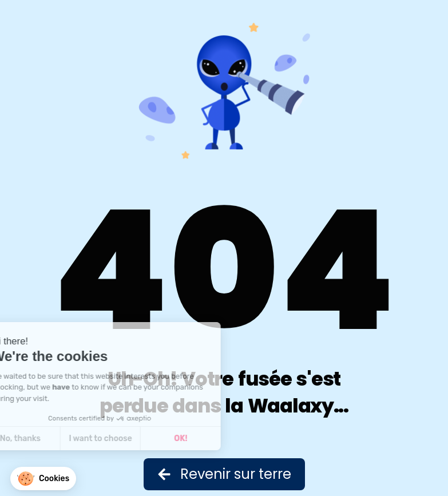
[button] (43, 479)
